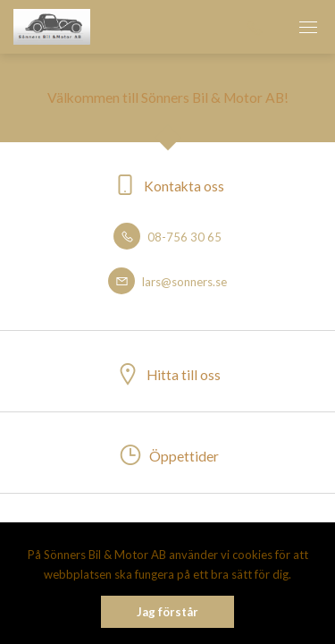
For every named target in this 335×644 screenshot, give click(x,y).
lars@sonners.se (167, 282)
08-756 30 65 (167, 237)
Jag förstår (167, 612)
